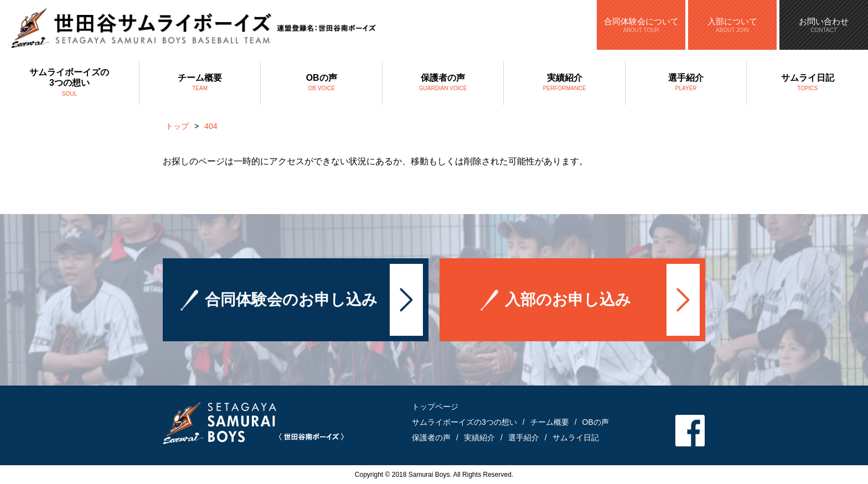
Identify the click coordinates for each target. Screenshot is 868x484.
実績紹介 (564, 83)
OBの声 (321, 83)
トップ (177, 126)
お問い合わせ (824, 25)
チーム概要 (200, 83)
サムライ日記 (807, 83)
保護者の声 (443, 83)
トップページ (435, 407)
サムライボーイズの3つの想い (69, 83)
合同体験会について (641, 25)
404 (211, 126)
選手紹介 (686, 83)
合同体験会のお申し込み (291, 300)
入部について (732, 25)
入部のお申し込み (568, 300)
